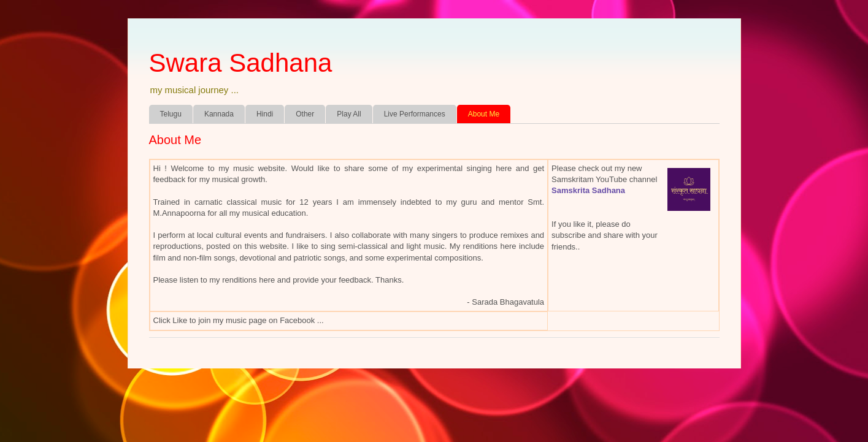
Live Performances (415, 114)
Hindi (265, 114)
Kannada (219, 114)
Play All (349, 114)
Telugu (171, 114)
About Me (484, 114)
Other (305, 114)
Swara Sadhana (241, 63)
